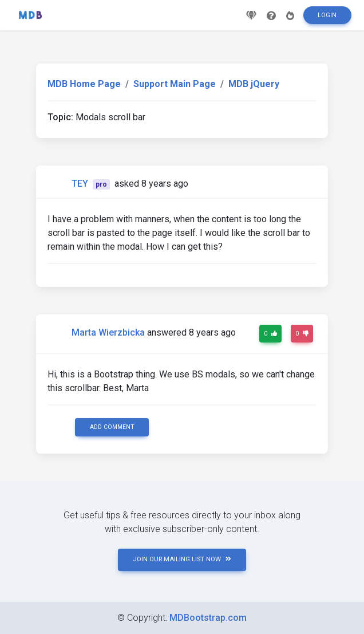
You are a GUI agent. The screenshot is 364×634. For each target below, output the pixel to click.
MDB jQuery (254, 84)
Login (327, 19)
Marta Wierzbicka (108, 332)
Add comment (112, 427)
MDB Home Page (84, 84)
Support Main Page (175, 84)
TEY (80, 184)
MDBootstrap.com (208, 618)
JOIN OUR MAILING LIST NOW (182, 559)
